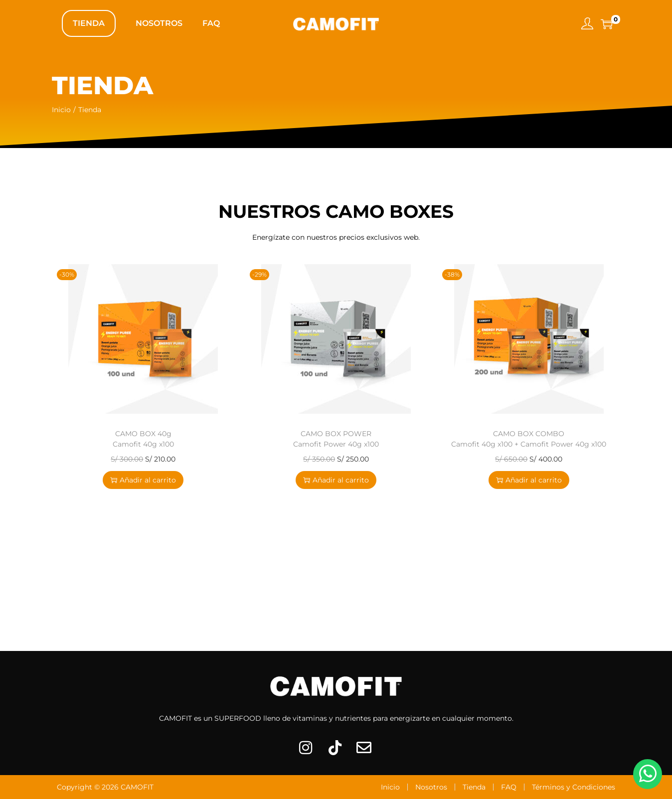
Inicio (61, 110)
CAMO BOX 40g (143, 439)
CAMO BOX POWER (336, 439)
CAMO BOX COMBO (529, 439)
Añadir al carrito (143, 480)
